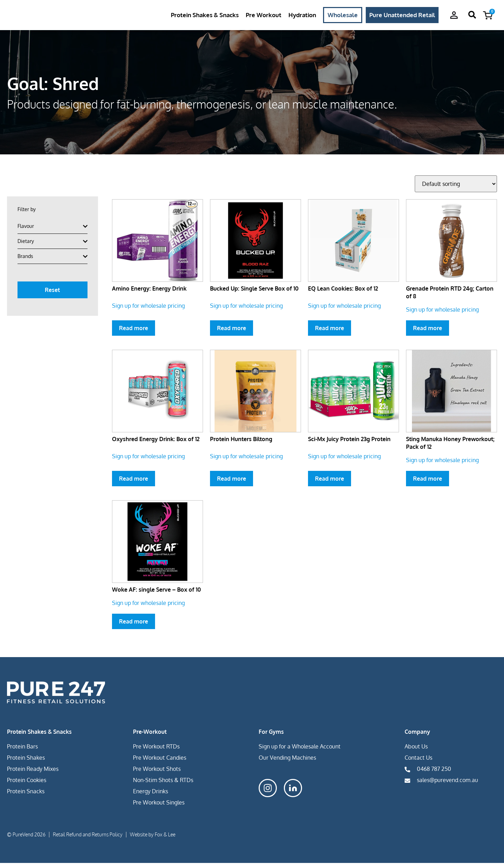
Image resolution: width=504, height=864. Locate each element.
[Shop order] (456, 185)
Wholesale (343, 15)
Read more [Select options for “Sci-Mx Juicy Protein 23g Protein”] (330, 480)
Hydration (302, 15)
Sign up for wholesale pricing (148, 307)
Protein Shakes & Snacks (205, 15)
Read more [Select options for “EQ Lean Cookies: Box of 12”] (330, 329)
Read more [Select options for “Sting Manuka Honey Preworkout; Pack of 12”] (428, 480)
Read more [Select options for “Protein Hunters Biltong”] (232, 480)
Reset (52, 291)
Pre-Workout (150, 733)
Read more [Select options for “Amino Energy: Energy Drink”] (134, 329)
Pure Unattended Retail (402, 15)
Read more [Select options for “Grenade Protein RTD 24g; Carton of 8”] (428, 329)
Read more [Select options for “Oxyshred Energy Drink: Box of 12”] (134, 480)
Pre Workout (264, 15)
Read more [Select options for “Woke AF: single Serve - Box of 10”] (134, 622)
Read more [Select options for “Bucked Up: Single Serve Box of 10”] (232, 329)
